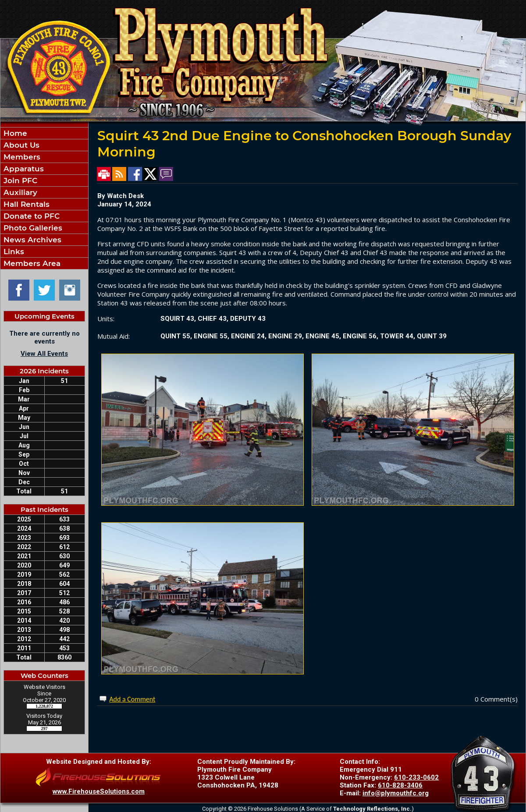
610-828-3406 (400, 785)
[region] (44, 198)
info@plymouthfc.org (396, 793)
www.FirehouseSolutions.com (99, 791)
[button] (44, 157)
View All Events (44, 354)
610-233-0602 (416, 777)
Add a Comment (132, 699)
